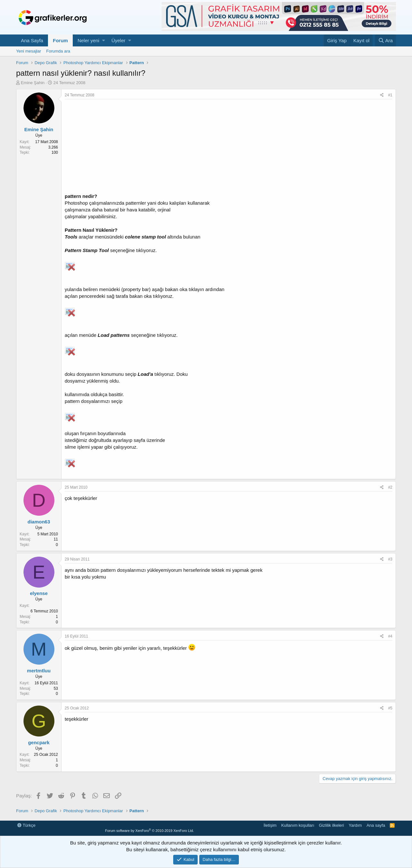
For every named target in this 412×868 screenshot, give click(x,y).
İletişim (270, 825)
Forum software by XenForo (149, 831)
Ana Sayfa (32, 40)
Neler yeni (89, 40)
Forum (60, 40)
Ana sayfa (376, 825)
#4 (390, 636)
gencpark (39, 742)
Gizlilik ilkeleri (332, 825)
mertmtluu (39, 671)
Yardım (355, 825)
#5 (390, 708)
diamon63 (39, 522)
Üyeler (118, 40)
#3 (390, 559)
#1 (390, 95)
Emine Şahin (33, 83)
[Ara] (385, 40)
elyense (39, 593)
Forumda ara (58, 51)
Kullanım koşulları (298, 825)
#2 (390, 487)
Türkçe (26, 825)
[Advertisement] (229, 148)
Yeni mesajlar (29, 51)
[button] (103, 40)
